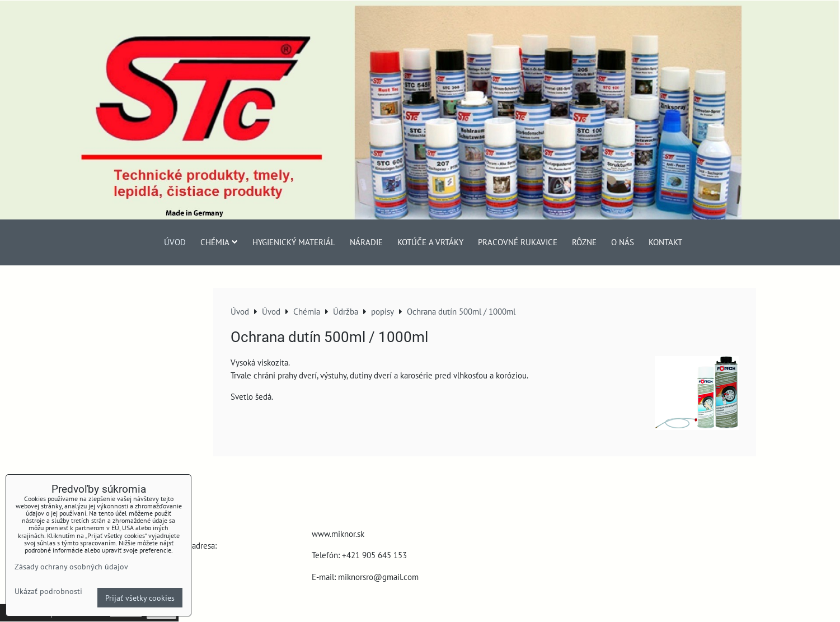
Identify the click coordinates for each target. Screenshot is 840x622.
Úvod (175, 242)
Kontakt (665, 242)
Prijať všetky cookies (140, 598)
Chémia (219, 242)
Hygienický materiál (294, 242)
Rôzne (584, 242)
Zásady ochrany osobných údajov (71, 566)
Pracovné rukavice (518, 242)
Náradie (366, 242)
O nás (623, 242)
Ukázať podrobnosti (48, 591)
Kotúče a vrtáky (430, 242)
